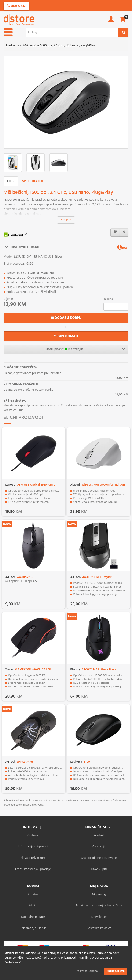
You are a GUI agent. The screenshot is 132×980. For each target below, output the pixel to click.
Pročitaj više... (66, 220)
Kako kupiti (99, 869)
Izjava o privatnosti (33, 858)
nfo (122, 248)
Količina (108, 299)
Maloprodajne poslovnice (99, 858)
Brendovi (33, 894)
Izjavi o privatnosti (63, 958)
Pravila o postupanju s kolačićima (99, 906)
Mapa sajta (99, 847)
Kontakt (99, 835)
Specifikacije (33, 181)
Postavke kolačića (87, 971)
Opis (11, 181)
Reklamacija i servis (33, 928)
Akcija (33, 906)
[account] (111, 21)
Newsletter (99, 917)
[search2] (123, 32)
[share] (124, 232)
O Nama (33, 835)
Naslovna (13, 45)
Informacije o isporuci (33, 847)
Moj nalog (99, 894)
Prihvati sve (116, 971)
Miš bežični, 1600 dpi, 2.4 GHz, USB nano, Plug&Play (59, 45)
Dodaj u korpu (66, 318)
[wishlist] (115, 232)
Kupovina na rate (33, 917)
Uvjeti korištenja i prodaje (33, 869)
